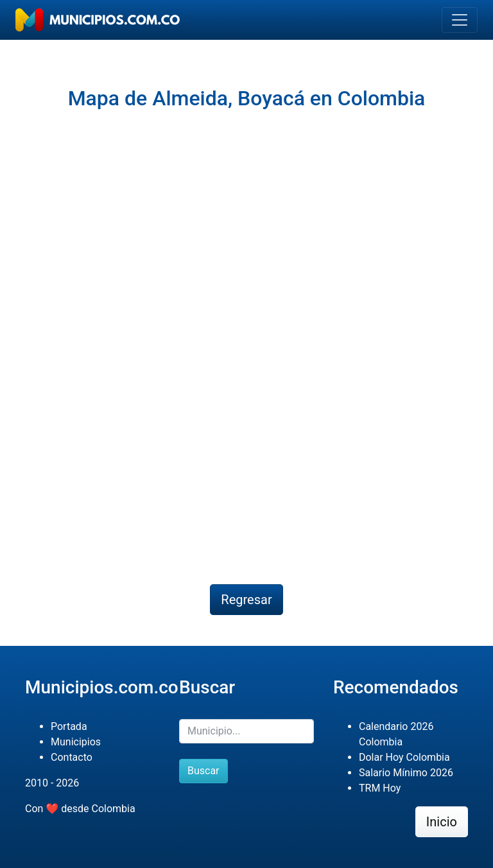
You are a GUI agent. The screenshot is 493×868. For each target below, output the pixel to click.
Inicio (442, 822)
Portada (69, 726)
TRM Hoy (380, 788)
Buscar (203, 771)
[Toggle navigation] (460, 20)
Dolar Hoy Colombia (404, 757)
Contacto (72, 757)
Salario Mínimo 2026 (406, 773)
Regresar (246, 600)
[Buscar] (246, 731)
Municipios (76, 742)
